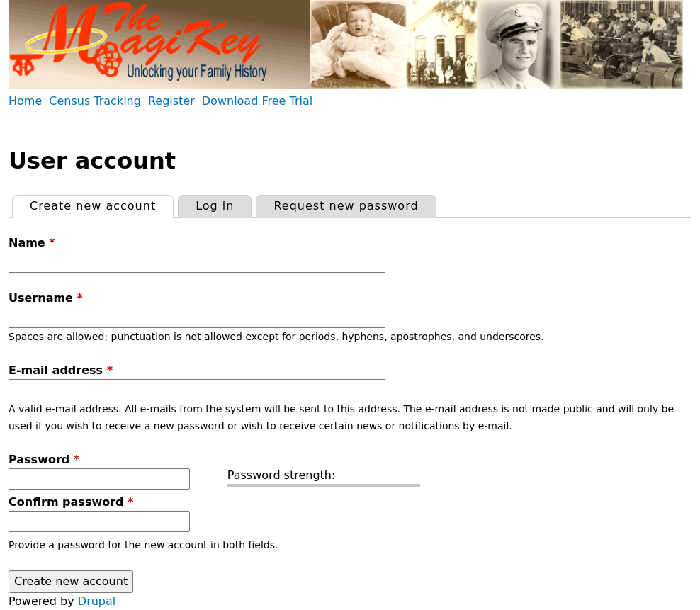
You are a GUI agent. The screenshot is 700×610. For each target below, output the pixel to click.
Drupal (97, 601)
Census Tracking (95, 101)
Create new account (101, 204)
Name (32, 243)
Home (25, 101)
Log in (215, 206)
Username (46, 298)
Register (171, 101)
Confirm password (71, 502)
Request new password (346, 206)
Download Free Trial (257, 101)
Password (44, 459)
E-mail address (61, 370)
